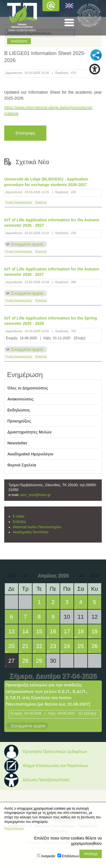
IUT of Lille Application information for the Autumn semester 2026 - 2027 (52, 223)
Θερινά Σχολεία (22, 465)
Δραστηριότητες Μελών (30, 432)
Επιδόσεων (70, 856)
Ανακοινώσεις (20, 399)
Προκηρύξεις (19, 421)
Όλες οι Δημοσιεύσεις (28, 388)
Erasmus (41, 203)
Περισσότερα (14, 829)
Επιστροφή (25, 133)
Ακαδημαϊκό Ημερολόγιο (30, 454)
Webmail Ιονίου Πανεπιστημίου (37, 527)
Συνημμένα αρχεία (27, 244)
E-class (19, 516)
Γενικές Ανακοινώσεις (19, 203)
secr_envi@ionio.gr (35, 495)
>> (94, 576)
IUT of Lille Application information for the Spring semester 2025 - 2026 (51, 321)
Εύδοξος (20, 522)
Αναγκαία (48, 856)
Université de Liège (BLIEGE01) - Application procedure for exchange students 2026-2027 (46, 182)
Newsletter (17, 443)
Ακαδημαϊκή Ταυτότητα (31, 532)
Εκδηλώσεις (19, 410)
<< (11, 576)
